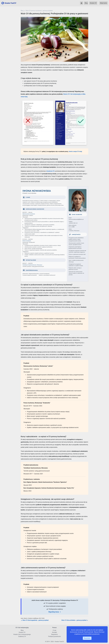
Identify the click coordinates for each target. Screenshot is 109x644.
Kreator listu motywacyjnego (22, 634)
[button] (81, 3)
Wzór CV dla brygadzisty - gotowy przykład (35, 620)
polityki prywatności (93, 634)
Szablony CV (22, 636)
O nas (55, 630)
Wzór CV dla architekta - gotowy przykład (75, 620)
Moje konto (103, 3)
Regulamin (54, 634)
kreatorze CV (51, 171)
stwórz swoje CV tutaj (75, 151)
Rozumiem (87, 638)
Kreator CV (93, 3)
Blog (86, 3)
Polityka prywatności (54, 636)
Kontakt (54, 632)
